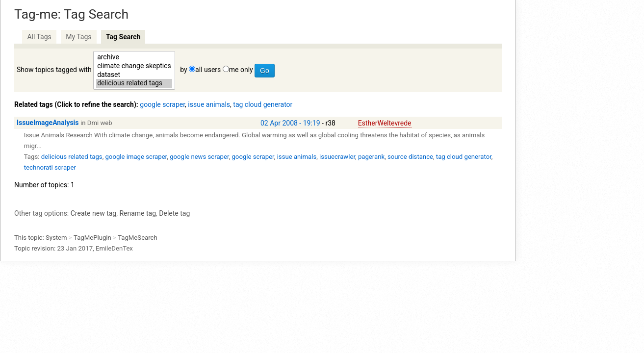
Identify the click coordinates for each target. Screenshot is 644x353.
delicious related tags (134, 83)
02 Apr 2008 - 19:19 (290, 123)
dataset (134, 75)
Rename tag (138, 213)
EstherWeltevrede (385, 123)
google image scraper (136, 157)
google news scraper (199, 157)
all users (208, 70)
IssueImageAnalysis (48, 123)
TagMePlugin (92, 238)
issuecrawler (337, 157)
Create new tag (93, 213)
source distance (410, 157)
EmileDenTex (114, 248)
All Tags (39, 37)
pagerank (371, 157)
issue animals (209, 104)
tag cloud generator (263, 104)
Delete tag (174, 213)
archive (134, 57)
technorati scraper (50, 167)
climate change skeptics (134, 66)
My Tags (78, 37)
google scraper (162, 104)
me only (241, 70)
